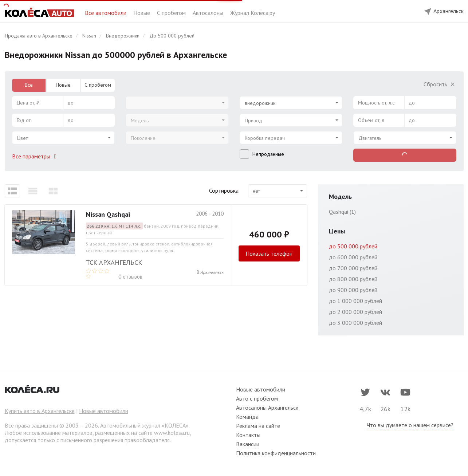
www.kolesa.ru (172, 433)
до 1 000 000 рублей (355, 301)
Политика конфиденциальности (276, 453)
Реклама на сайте (258, 426)
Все (29, 85)
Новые (142, 13)
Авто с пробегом (257, 398)
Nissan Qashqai (108, 214)
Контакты (248, 435)
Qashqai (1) (342, 212)
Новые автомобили (104, 411)
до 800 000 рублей (353, 279)
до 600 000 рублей (353, 257)
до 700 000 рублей (353, 268)
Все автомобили (106, 13)
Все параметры (36, 156)
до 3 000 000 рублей (355, 323)
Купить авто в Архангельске (40, 411)
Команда (247, 417)
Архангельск (212, 272)
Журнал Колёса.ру (253, 13)
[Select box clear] (333, 101)
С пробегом (172, 13)
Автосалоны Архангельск (267, 408)
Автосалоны (209, 13)
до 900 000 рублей (353, 290)
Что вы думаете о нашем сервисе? (410, 425)
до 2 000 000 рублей (355, 312)
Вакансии (248, 444)
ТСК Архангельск (114, 262)
